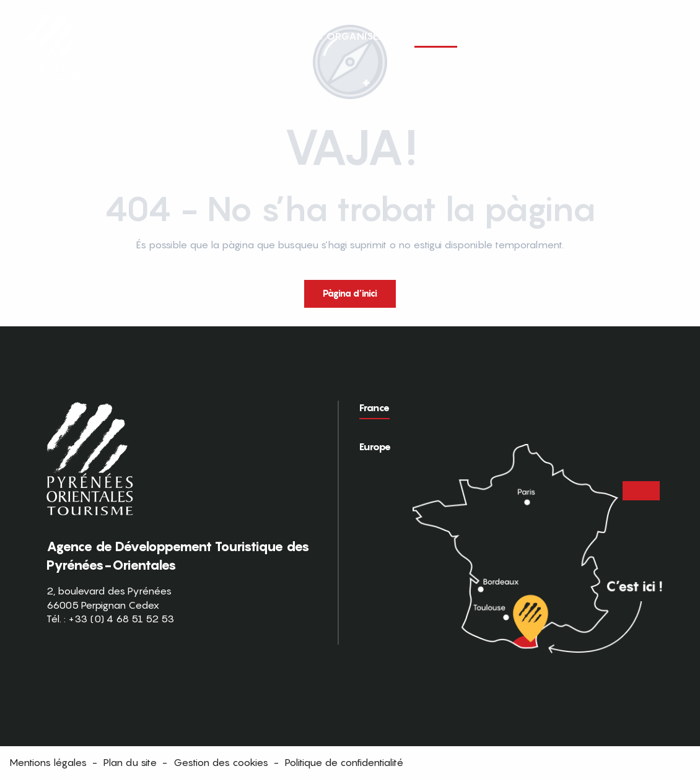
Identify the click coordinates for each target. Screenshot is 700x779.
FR (642, 35)
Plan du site (130, 762)
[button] (668, 36)
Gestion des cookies (221, 762)
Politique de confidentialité (344, 762)
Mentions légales (48, 762)
